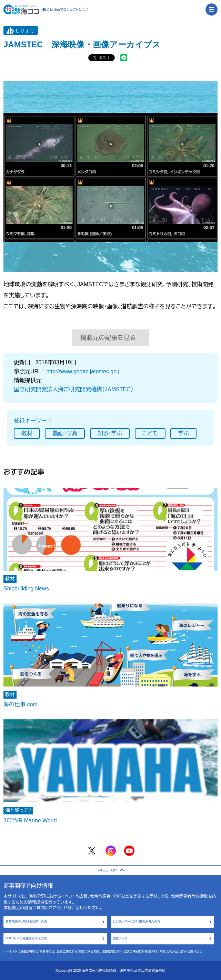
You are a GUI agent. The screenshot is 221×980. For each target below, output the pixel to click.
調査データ (120, 939)
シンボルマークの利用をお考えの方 (137, 922)
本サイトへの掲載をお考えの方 (26, 939)
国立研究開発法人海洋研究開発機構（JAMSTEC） (74, 390)
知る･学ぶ (110, 433)
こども (150, 433)
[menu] (212, 10)
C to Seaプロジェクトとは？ (66, 10)
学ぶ (183, 433)
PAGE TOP (110, 870)
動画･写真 (65, 433)
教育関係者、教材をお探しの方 (26, 922)
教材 (27, 433)
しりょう (25, 30)
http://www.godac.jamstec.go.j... (85, 371)
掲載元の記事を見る (108, 338)
